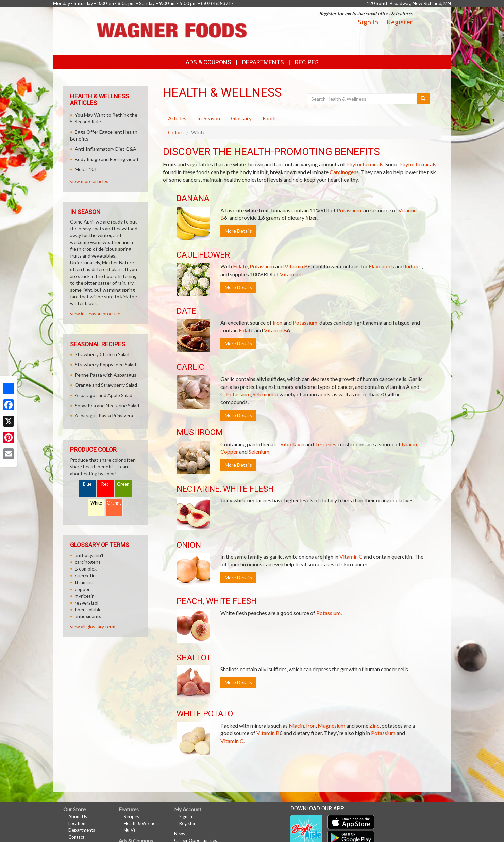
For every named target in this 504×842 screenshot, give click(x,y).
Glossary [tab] (241, 118)
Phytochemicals (365, 164)
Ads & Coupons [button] (208, 62)
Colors (176, 132)
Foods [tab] (270, 118)
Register (400, 22)
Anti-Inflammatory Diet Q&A (106, 149)
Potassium (349, 210)
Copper (229, 452)
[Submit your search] (423, 99)
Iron (278, 322)
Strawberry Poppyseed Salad (105, 365)
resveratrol (87, 603)
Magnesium (331, 725)
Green (123, 484)
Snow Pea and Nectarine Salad (107, 405)
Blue (87, 484)
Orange (114, 503)
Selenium (263, 394)
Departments (82, 830)
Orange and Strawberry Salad (106, 385)
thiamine (84, 582)
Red (105, 484)
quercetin (85, 575)
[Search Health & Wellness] (362, 99)
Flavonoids (381, 266)
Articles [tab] (177, 118)
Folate (240, 266)
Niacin (409, 444)
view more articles (89, 181)
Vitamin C (291, 274)
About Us (78, 816)
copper (82, 589)
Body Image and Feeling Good (106, 159)
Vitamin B (296, 266)
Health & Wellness (142, 823)
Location (77, 823)
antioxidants (88, 616)
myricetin (85, 596)
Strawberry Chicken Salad (102, 354)
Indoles (413, 266)
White (96, 503)
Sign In (368, 22)
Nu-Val (130, 830)
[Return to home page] (172, 30)
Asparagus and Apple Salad (104, 395)
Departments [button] (263, 62)
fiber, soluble (88, 609)
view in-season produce (95, 313)
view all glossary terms (94, 626)
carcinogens (88, 562)
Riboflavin (292, 444)
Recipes (307, 62)
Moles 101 (86, 169)
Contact (76, 837)
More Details (238, 231)
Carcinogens (344, 172)
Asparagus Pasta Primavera (104, 416)
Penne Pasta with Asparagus (106, 375)
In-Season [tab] (209, 118)
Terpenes (326, 444)
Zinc (374, 725)
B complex (86, 569)
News (180, 833)
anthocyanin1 (89, 555)
